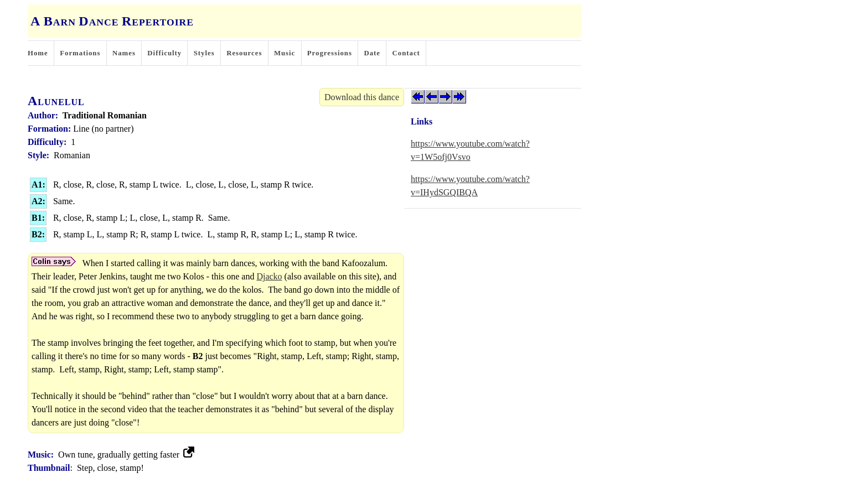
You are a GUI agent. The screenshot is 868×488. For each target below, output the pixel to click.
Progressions (330, 53)
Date (372, 53)
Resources (244, 53)
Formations (80, 53)
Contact (406, 53)
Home (38, 53)
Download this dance (362, 97)
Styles (204, 53)
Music (285, 53)
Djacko (269, 276)
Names (124, 53)
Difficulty (164, 53)
